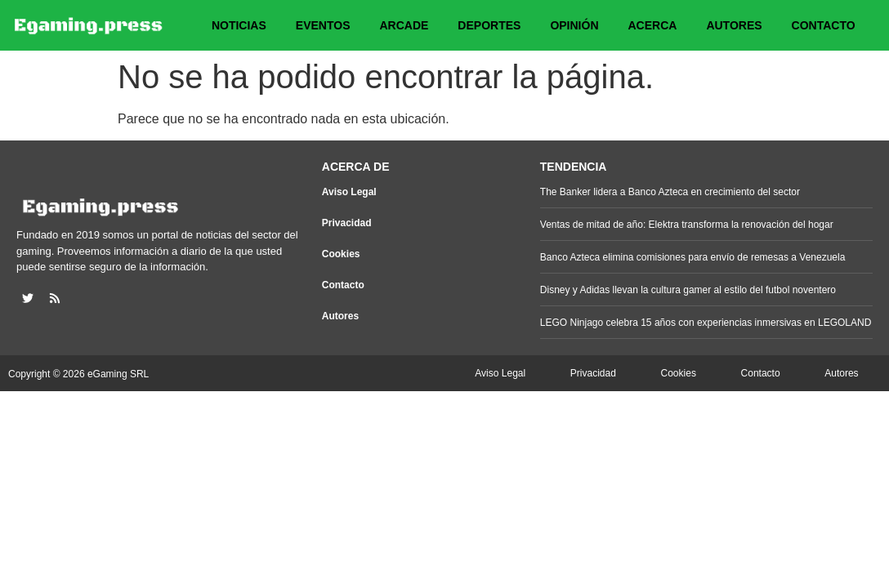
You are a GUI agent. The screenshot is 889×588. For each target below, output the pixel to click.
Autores (734, 25)
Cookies (341, 254)
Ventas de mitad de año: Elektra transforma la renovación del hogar (687, 225)
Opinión (574, 25)
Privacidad (347, 223)
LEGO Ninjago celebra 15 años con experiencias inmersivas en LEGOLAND (706, 323)
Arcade (404, 25)
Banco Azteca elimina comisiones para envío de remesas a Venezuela (693, 257)
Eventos (323, 25)
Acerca (653, 25)
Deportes (489, 25)
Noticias (239, 25)
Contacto (824, 25)
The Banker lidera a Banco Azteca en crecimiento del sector (670, 192)
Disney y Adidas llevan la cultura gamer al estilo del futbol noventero (688, 290)
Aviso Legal (349, 192)
